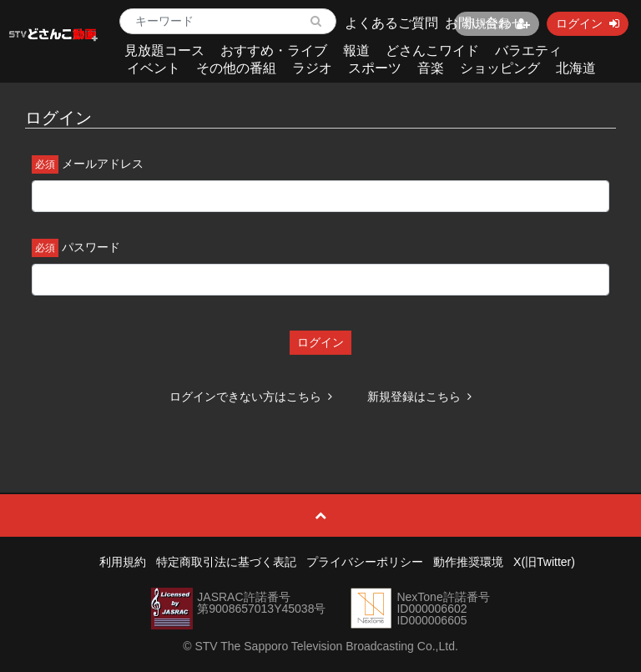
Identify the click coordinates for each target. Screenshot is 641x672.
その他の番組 (236, 68)
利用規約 (123, 562)
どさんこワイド (432, 51)
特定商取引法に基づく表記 (226, 562)
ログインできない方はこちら (251, 397)
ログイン (320, 342)
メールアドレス (103, 164)
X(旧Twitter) (544, 562)
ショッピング (500, 68)
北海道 (576, 68)
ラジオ (312, 68)
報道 (356, 51)
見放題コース (164, 51)
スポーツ (375, 68)
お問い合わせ (485, 23)
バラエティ (528, 51)
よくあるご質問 (391, 23)
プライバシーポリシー (365, 562)
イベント (154, 68)
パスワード (91, 247)
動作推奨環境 (468, 562)
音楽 (431, 68)
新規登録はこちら (419, 397)
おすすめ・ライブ (274, 51)
